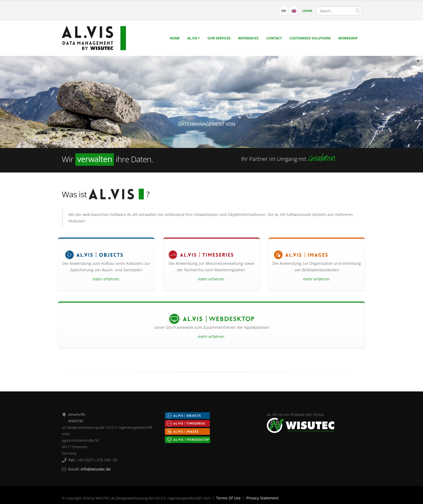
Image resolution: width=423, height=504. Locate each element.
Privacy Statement (262, 498)
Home (175, 38)
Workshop (348, 38)
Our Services (219, 38)
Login (307, 11)
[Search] (339, 11)
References (248, 38)
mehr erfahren (106, 279)
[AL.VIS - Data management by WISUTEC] (94, 38)
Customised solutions (310, 38)
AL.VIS (194, 38)
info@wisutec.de (96, 469)
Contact (274, 38)
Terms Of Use (228, 498)
